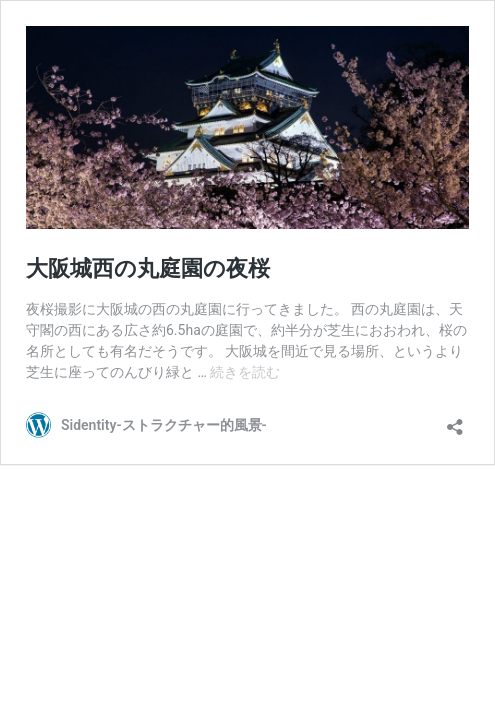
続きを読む (245, 372)
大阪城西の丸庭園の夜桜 (148, 268)
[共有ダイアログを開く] (455, 420)
